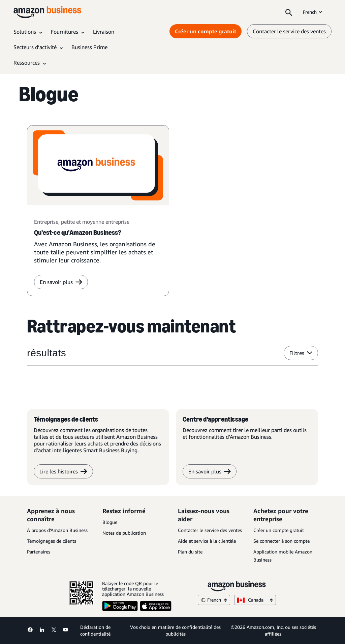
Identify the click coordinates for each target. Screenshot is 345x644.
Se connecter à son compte (281, 541)
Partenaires (39, 552)
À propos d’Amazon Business (57, 530)
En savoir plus (210, 471)
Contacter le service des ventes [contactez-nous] (289, 31)
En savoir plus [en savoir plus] (61, 282)
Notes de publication (124, 533)
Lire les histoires (63, 471)
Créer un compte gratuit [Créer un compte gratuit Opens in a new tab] (206, 31)
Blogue (110, 522)
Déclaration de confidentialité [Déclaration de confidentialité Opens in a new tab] (95, 630)
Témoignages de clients (52, 541)
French (313, 12)
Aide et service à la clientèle (207, 541)
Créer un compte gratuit (279, 530)
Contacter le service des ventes (210, 530)
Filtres (301, 353)
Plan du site (190, 552)
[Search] (289, 12)
